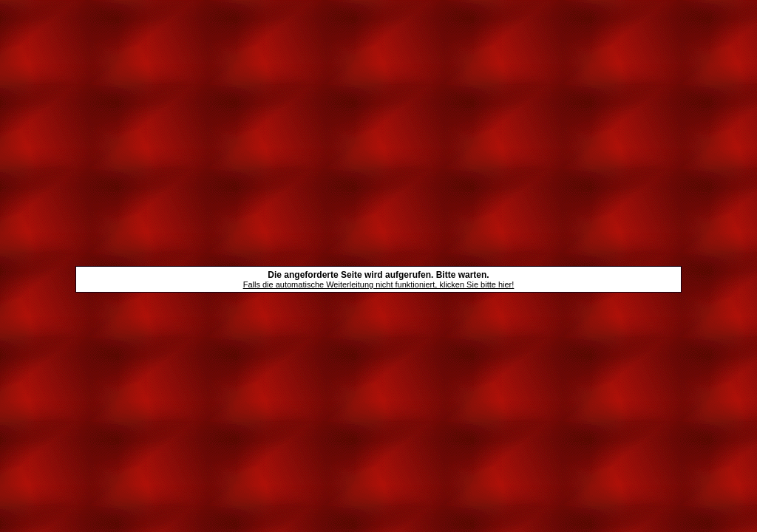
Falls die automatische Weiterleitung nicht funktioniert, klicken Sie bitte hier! (379, 284)
